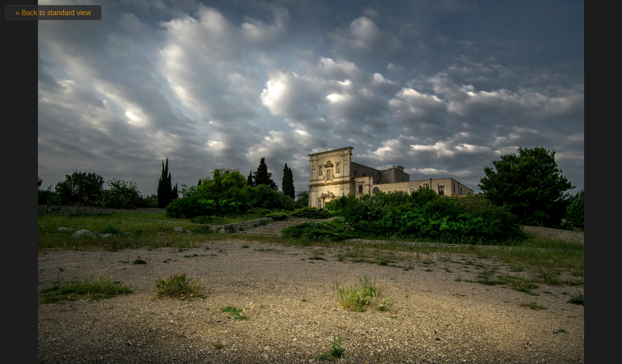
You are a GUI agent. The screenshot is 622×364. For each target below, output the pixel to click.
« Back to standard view (53, 13)
